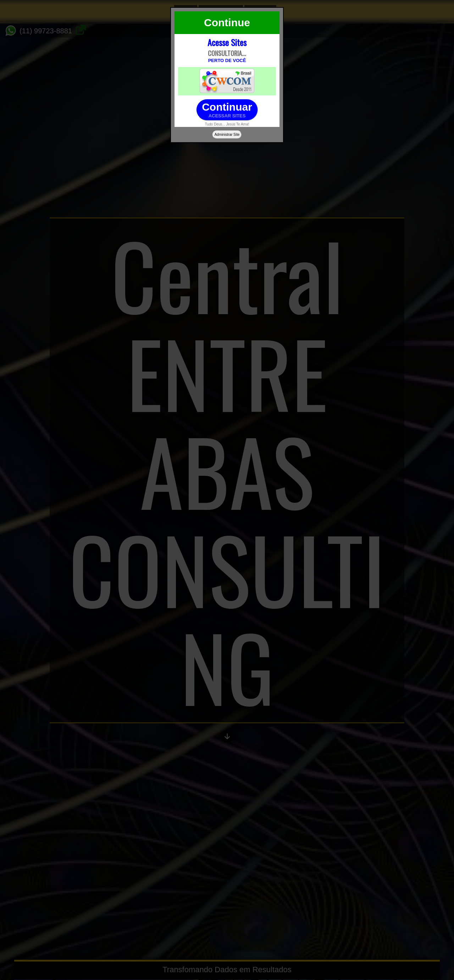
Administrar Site (227, 135)
